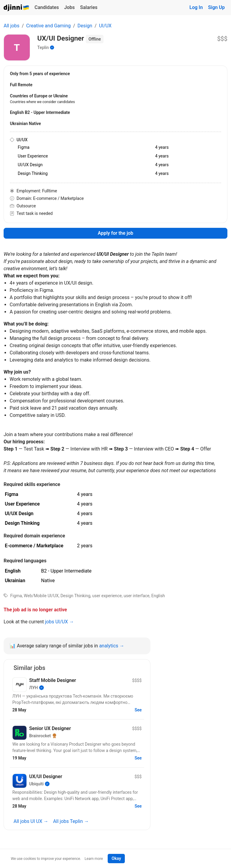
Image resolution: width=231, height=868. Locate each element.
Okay (116, 858)
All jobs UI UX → (31, 821)
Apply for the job (115, 233)
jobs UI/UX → (60, 622)
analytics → (112, 646)
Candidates (47, 7)
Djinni (17, 8)
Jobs (69, 7)
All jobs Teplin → (71, 821)
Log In (196, 7)
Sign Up (216, 7)
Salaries (89, 7)
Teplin (43, 47)
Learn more (94, 859)
